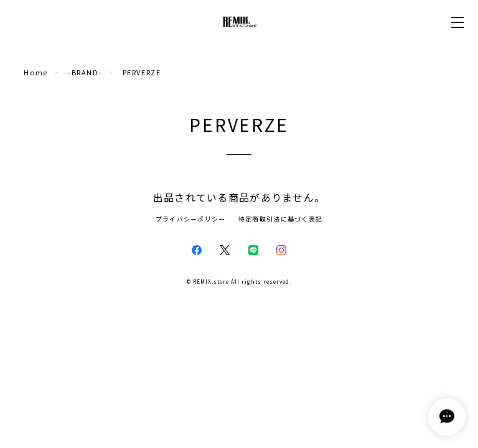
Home (35, 72)
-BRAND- (85, 72)
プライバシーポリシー (191, 219)
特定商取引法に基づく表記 (280, 219)
